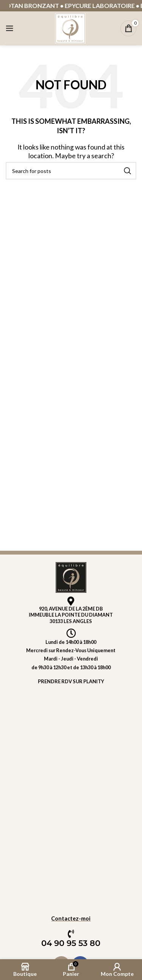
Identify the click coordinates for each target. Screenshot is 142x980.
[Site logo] (70, 27)
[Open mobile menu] (9, 28)
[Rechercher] (71, 171)
